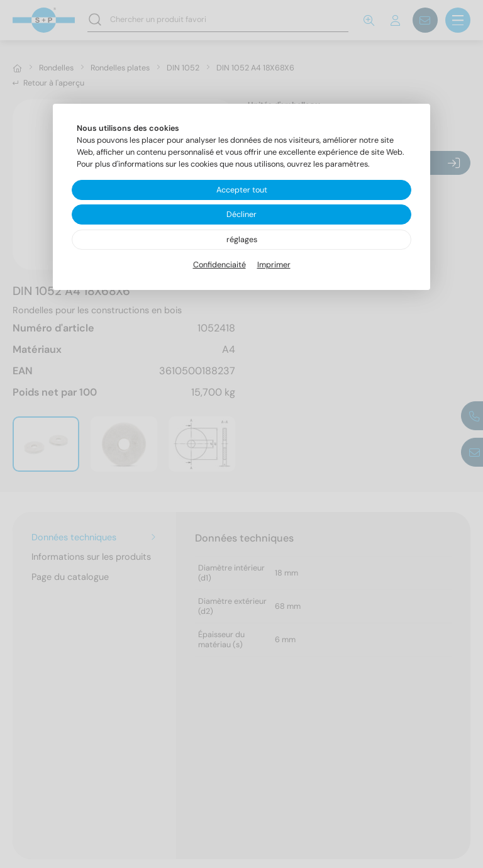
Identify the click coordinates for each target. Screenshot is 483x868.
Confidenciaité (219, 265)
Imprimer (274, 265)
